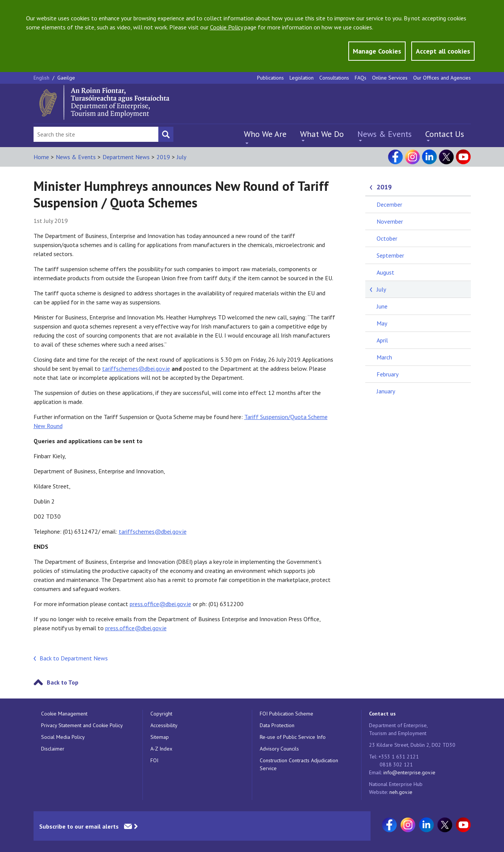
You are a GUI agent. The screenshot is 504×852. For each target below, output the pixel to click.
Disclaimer (53, 749)
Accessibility (164, 725)
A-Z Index (161, 749)
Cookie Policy (226, 27)
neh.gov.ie (401, 792)
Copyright (161, 714)
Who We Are (265, 134)
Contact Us (445, 134)
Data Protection (277, 725)
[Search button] (166, 134)
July (182, 157)
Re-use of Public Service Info (293, 737)
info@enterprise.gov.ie (409, 772)
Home (41, 157)
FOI (154, 760)
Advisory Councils (279, 749)
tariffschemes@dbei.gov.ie (136, 368)
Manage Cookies (377, 51)
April (382, 340)
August (385, 272)
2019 (163, 157)
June (382, 306)
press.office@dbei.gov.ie (160, 604)
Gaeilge (66, 78)
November (390, 221)
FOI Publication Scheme (286, 714)
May (382, 323)
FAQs (361, 78)
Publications (270, 78)
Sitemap (160, 737)
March (384, 357)
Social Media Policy (63, 737)
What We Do (322, 134)
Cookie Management (64, 714)
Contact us (382, 714)
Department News (126, 157)
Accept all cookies (443, 51)
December (389, 204)
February (388, 374)
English (42, 78)
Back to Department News (74, 658)
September (390, 255)
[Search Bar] (96, 134)
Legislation (302, 78)
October (387, 238)
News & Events (385, 134)
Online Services (390, 78)
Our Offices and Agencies (442, 78)
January (386, 391)
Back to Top (63, 682)
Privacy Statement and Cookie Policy (82, 725)
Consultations (334, 78)
